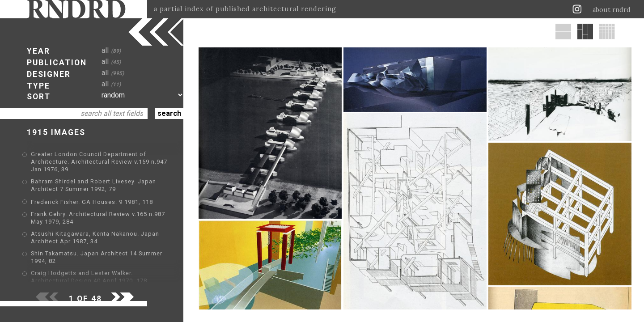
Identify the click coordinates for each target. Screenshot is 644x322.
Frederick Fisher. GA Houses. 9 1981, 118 (92, 202)
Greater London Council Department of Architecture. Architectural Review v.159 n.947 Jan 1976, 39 (99, 162)
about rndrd (612, 10)
